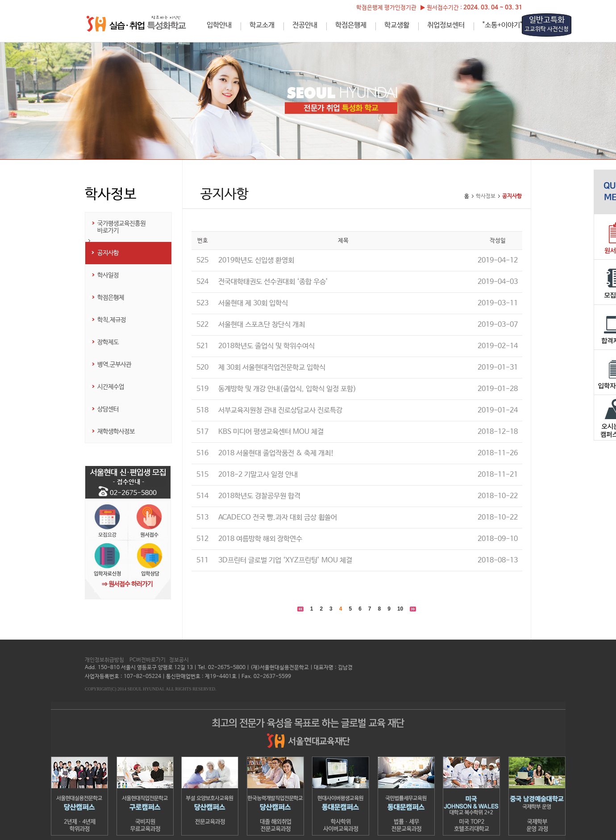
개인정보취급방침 (104, 660)
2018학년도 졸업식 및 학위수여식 (266, 346)
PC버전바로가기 (148, 660)
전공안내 (305, 25)
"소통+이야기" (502, 25)
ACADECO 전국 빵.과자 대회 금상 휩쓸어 (278, 518)
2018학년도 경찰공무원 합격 (259, 496)
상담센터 (108, 409)
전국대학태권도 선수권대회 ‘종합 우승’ (273, 282)
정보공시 (179, 660)
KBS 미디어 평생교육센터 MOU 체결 (271, 432)
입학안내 (219, 25)
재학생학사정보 (116, 432)
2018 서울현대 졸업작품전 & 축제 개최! (276, 453)
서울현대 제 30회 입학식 (253, 303)
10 (400, 609)
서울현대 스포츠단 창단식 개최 (262, 325)
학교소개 (262, 25)
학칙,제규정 (112, 320)
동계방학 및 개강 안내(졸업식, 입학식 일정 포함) (287, 389)
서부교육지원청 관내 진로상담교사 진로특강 (280, 410)
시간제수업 (111, 387)
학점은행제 (351, 25)
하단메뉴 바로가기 (0, 0)
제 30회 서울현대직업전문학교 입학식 (272, 368)
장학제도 (108, 342)
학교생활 (397, 25)
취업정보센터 (446, 25)
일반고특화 (547, 24)
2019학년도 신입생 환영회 (256, 260)
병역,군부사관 (114, 365)
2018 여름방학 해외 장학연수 (260, 539)
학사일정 (108, 275)
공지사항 (108, 253)
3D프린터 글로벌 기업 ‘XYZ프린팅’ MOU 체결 (285, 560)
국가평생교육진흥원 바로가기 (121, 227)
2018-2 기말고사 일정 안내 (258, 475)
